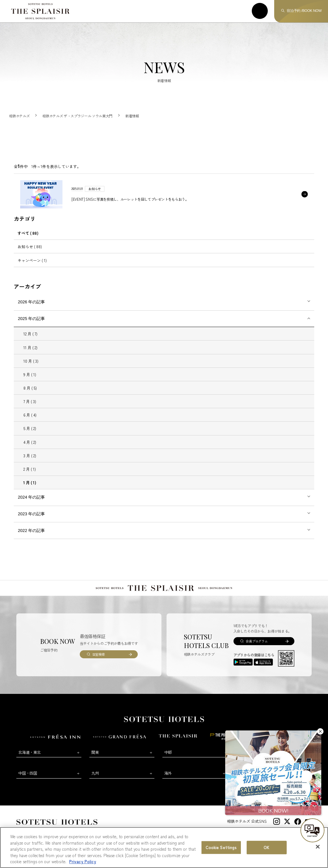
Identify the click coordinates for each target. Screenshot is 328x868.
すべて (28, 233)
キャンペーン (32, 260)
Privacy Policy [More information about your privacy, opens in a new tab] (83, 863)
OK (266, 849)
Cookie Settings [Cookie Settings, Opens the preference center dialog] (221, 849)
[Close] (318, 848)
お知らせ (30, 246)
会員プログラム (257, 641)
